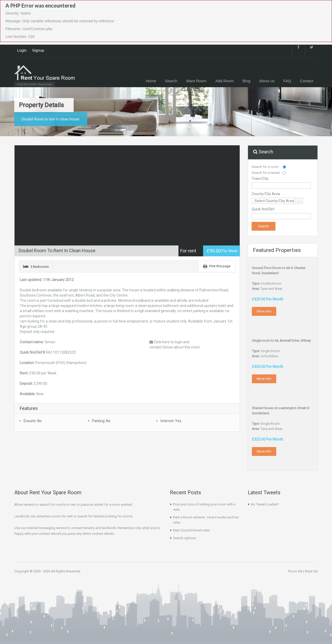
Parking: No (101, 421)
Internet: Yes (171, 421)
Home (151, 81)
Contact (307, 81)
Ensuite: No (33, 421)
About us (267, 81)
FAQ (287, 81)
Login (22, 50)
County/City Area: (266, 194)
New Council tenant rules (191, 530)
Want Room (196, 81)
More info (264, 311)
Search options (184, 538)
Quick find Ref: (263, 209)
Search (171, 81)
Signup (38, 50)
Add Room (224, 81)
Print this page (220, 266)
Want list (311, 571)
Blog (246, 81)
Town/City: (260, 179)
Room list (295, 571)
